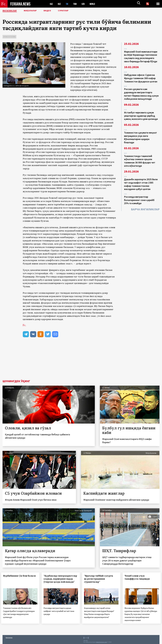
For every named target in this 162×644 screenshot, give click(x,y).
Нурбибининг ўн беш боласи (16, 577)
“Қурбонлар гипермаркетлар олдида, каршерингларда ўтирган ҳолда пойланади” (60, 580)
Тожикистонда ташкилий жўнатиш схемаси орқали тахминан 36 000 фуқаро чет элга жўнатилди (140, 157)
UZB (85, 4)
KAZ (52, 4)
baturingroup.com (102, 641)
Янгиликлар (12, 11)
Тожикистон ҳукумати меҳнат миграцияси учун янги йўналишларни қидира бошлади (140, 134)
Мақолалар (35, 11)
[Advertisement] (81, 361)
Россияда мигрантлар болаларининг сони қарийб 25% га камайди (139, 194)
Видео (55, 11)
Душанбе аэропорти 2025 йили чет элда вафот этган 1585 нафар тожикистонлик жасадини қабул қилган (141, 179)
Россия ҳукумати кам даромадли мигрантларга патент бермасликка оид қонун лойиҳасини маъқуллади (141, 92)
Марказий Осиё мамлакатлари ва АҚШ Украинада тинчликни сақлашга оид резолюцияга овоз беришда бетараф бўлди (141, 56)
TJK (68, 4)
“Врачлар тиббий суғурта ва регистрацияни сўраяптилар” (100, 579)
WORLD (94, 4)
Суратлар (73, 11)
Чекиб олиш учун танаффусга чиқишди (139, 577)
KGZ (60, 4)
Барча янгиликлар (145, 203)
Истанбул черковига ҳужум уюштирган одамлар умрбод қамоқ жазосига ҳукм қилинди (141, 113)
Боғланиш (9, 637)
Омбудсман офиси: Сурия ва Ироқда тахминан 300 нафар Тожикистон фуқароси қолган (141, 77)
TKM (76, 4)
